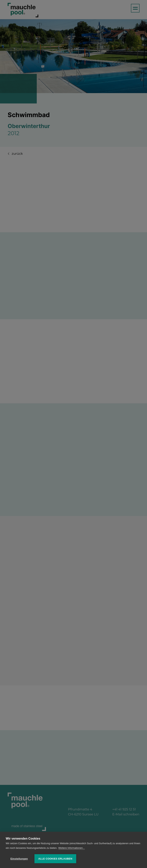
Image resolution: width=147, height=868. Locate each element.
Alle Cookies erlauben (55, 859)
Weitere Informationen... (72, 848)
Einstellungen (19, 859)
